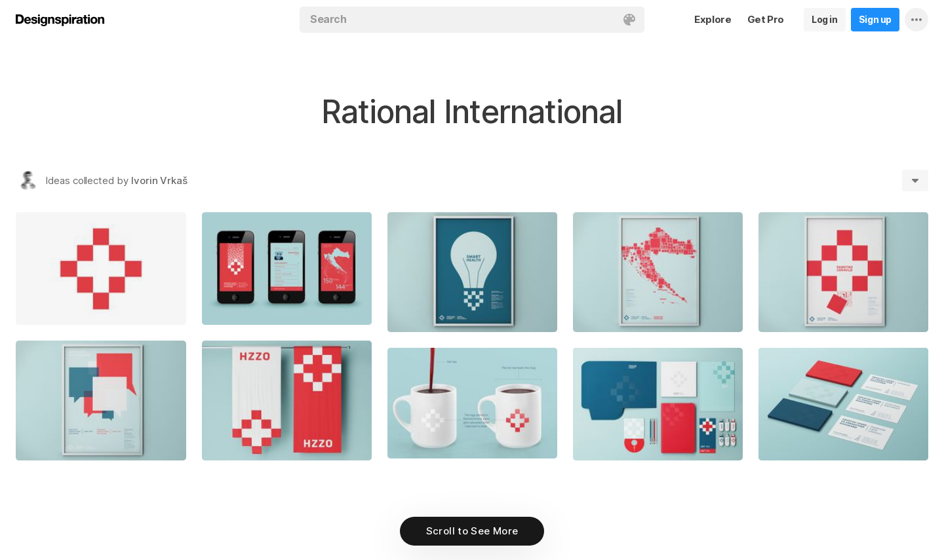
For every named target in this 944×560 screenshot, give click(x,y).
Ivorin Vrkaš (159, 180)
